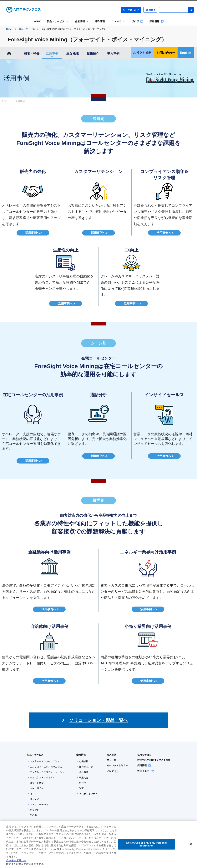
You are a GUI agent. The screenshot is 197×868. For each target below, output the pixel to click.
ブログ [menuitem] (137, 21)
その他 (33, 815)
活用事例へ (33, 233)
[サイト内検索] (176, 10)
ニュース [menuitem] (117, 24)
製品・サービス (27, 29)
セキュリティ (37, 788)
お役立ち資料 (142, 53)
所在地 (83, 783)
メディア (34, 799)
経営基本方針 (86, 767)
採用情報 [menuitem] (157, 21)
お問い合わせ (166, 53)
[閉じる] (191, 844)
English (150, 10)
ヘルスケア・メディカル (42, 777)
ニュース (111, 760)
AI (31, 794)
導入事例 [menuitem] (100, 21)
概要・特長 (32, 54)
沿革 (81, 788)
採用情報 (144, 765)
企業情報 (81, 754)
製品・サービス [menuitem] (56, 24)
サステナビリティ (88, 794)
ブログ (113, 771)
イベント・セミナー (117, 765)
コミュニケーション (40, 804)
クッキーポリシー (16, 860)
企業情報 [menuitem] (80, 24)
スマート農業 (37, 783)
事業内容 (84, 777)
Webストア (131, 10)
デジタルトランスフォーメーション (48, 772)
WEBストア (146, 771)
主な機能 (73, 54)
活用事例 (52, 54)
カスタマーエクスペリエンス (45, 761)
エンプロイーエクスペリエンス (46, 767)
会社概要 (84, 772)
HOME (10, 29)
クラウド (34, 810)
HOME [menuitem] (37, 21)
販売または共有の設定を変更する (25, 864)
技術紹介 (93, 54)
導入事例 (113, 54)
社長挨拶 (84, 761)
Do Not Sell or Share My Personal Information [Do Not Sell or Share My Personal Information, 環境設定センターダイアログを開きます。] (146, 844)
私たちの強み (144, 754)
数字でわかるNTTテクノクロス (154, 760)
